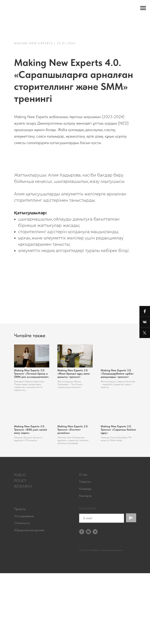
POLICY (20, 551)
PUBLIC (20, 546)
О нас (83, 545)
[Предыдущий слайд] (8, 194)
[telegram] (95, 603)
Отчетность (22, 594)
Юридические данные (29, 601)
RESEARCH (23, 557)
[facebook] (82, 603)
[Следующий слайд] (142, 194)
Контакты (85, 567)
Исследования (24, 587)
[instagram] (88, 603)
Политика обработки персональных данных (101, 621)
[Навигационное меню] (143, 8)
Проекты (20, 580)
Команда (85, 559)
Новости (85, 552)
